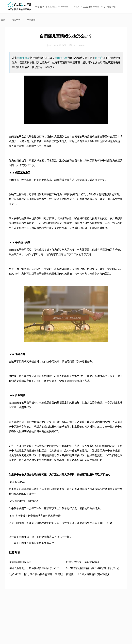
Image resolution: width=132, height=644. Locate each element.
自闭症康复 (23, 58)
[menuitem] (37, 7)
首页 (37, 7)
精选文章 (16, 20)
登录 (109, 7)
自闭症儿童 (61, 58)
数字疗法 (44, 7)
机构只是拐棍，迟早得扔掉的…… (85, 562)
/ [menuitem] (111, 7)
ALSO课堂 (88, 7)
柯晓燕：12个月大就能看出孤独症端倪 (88, 574)
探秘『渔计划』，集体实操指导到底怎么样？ (34, 568)
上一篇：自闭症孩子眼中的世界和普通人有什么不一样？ (40, 537)
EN (105, 7)
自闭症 (99, 58)
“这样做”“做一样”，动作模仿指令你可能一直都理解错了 (39, 574)
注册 (114, 7)
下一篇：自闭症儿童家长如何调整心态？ (31, 543)
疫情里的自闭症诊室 (20, 562)
